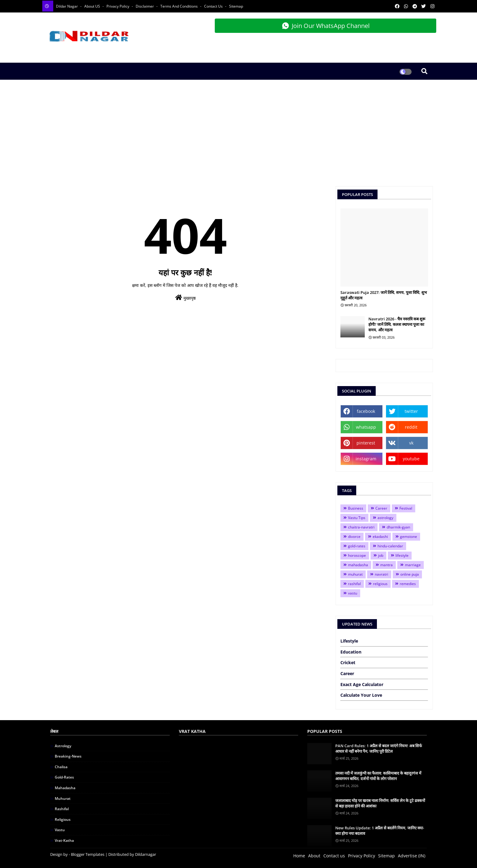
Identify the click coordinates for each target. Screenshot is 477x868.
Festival (406, 508)
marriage (413, 565)
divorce (354, 537)
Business (356, 508)
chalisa (61, 767)
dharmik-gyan (398, 527)
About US (93, 6)
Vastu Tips (357, 518)
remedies (408, 584)
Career (381, 508)
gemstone (409, 537)
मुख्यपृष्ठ (185, 298)
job (381, 555)
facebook (366, 411)
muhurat (355, 574)
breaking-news (68, 756)
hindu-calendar (390, 546)
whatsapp (366, 427)
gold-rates (357, 546)
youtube (411, 459)
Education (351, 652)
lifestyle (402, 555)
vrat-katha (64, 840)
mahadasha (358, 565)
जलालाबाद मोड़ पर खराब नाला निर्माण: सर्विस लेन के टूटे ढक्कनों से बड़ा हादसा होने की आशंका (380, 803)
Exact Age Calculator (362, 684)
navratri (381, 574)
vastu (353, 593)
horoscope (357, 555)
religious (380, 584)
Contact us (334, 856)
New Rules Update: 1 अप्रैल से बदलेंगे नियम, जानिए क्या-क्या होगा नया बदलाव (380, 831)
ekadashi (380, 537)
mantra (386, 565)
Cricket (348, 662)
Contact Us (214, 6)
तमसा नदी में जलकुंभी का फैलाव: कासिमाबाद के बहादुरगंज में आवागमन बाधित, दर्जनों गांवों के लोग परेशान (378, 776)
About (314, 856)
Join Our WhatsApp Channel (326, 26)
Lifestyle (349, 641)
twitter (411, 411)
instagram (366, 459)
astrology (385, 518)
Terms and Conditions (179, 6)
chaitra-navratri (361, 527)
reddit (411, 427)
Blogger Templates (88, 854)
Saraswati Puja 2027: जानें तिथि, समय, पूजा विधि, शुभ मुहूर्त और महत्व (384, 295)
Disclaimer (145, 6)
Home (299, 856)
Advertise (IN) (412, 856)
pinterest (366, 443)
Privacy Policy (118, 6)
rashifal (354, 584)
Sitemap (236, 6)
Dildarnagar (146, 854)
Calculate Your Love (361, 695)
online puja (410, 574)
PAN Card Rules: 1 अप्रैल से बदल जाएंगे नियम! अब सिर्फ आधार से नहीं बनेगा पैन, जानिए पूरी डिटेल (379, 748)
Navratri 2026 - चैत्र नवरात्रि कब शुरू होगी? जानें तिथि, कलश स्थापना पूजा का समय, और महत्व (397, 324)
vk (411, 443)
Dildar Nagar (67, 6)
